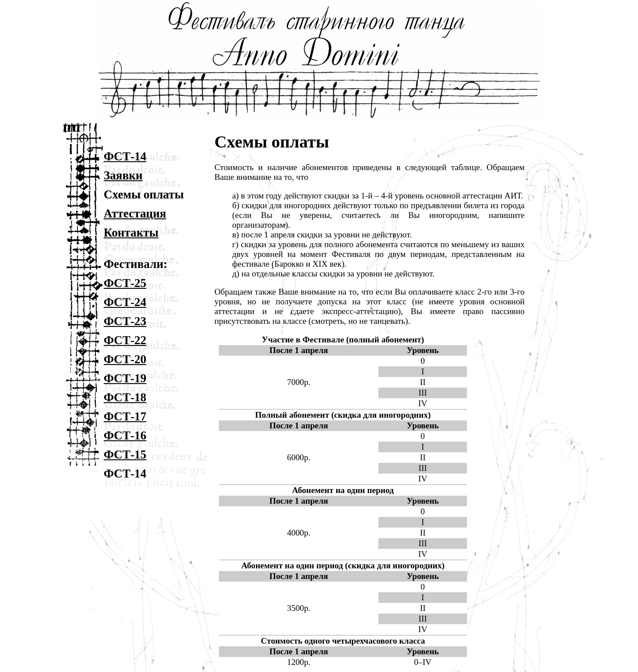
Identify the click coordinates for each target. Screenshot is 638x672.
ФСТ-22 (125, 340)
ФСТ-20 (125, 359)
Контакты (131, 233)
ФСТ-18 (125, 397)
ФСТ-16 (125, 435)
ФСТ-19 (125, 378)
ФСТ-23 (125, 321)
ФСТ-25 (125, 283)
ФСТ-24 (125, 302)
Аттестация (135, 214)
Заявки (123, 175)
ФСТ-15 (125, 454)
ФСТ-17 (125, 416)
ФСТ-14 (125, 156)
